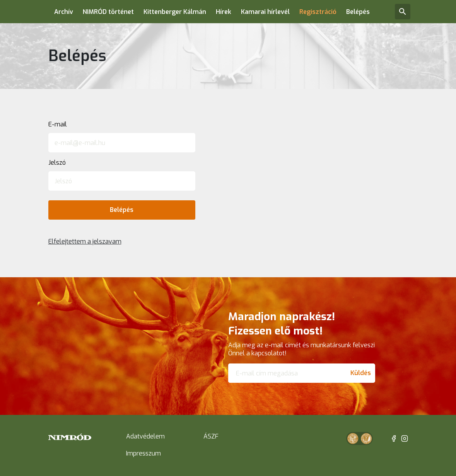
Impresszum (143, 453)
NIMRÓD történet (108, 12)
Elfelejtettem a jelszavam (85, 241)
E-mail (58, 124)
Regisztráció (318, 12)
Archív (64, 12)
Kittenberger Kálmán (175, 12)
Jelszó (57, 163)
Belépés (358, 12)
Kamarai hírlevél (265, 12)
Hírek (224, 12)
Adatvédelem (145, 436)
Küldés (361, 373)
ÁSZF (211, 436)
